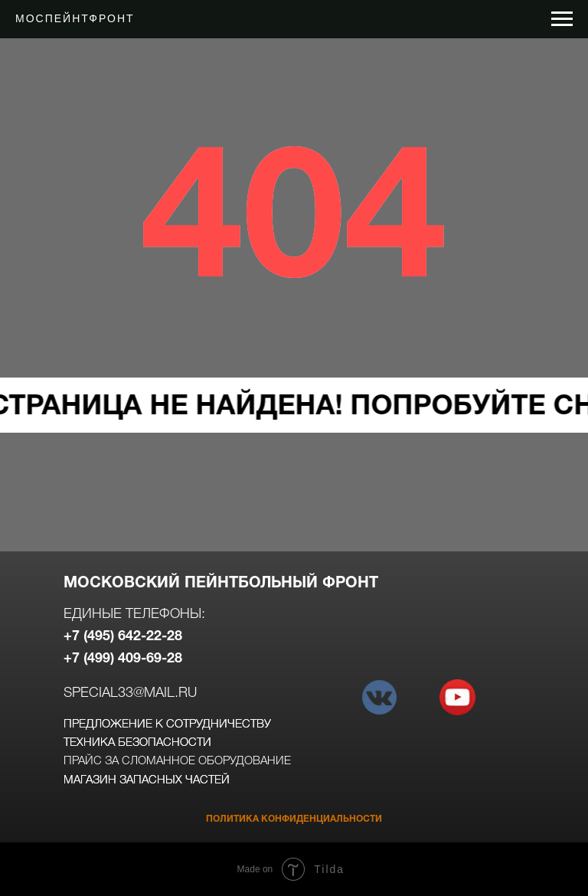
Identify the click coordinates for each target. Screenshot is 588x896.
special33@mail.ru (130, 693)
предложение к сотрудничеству (167, 724)
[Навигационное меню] (562, 19)
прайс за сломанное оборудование (177, 761)
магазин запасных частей (147, 780)
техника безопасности (137, 743)
